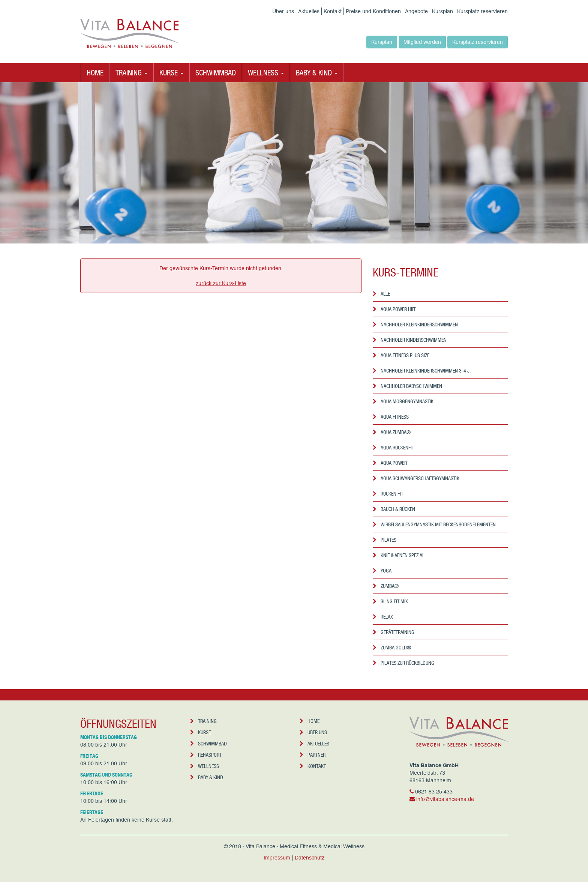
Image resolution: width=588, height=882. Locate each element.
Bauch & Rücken (394, 509)
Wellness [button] (266, 72)
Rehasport (206, 755)
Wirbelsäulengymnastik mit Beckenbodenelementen (434, 524)
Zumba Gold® (392, 647)
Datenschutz (310, 858)
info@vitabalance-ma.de (445, 799)
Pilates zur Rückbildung (403, 663)
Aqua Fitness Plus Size (401, 355)
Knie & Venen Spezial (399, 555)
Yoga (382, 570)
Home (95, 72)
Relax (383, 617)
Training (203, 721)
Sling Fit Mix (390, 601)
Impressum (277, 858)
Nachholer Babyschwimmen (407, 386)
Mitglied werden (422, 42)
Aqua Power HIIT (394, 309)
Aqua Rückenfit (393, 447)
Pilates (385, 540)
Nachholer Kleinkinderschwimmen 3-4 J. (422, 370)
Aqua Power (390, 463)
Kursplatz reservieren (482, 11)
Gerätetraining (394, 632)
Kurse (200, 732)
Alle (381, 294)
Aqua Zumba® (392, 432)
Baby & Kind (207, 777)
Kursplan (442, 11)
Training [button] (131, 72)
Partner (313, 755)
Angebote (416, 11)
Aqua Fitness (391, 417)
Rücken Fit (388, 494)
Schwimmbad (216, 72)
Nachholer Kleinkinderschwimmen (415, 324)
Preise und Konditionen (373, 11)
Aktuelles (309, 11)
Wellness (205, 766)
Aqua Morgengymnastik (403, 401)
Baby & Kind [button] (317, 72)
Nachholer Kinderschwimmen (410, 340)
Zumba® (386, 586)
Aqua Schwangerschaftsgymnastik (416, 478)
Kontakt (333, 11)
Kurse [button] (171, 72)
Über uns (283, 11)
